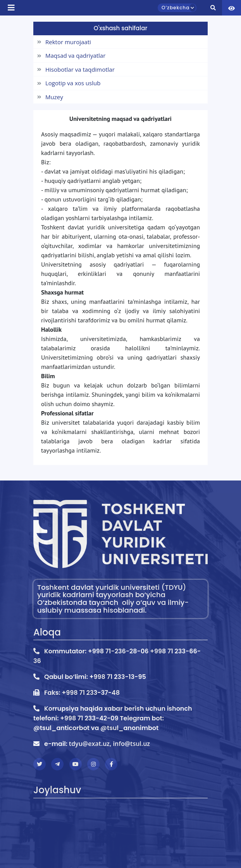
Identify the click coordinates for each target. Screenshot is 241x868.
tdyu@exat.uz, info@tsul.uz (109, 744)
